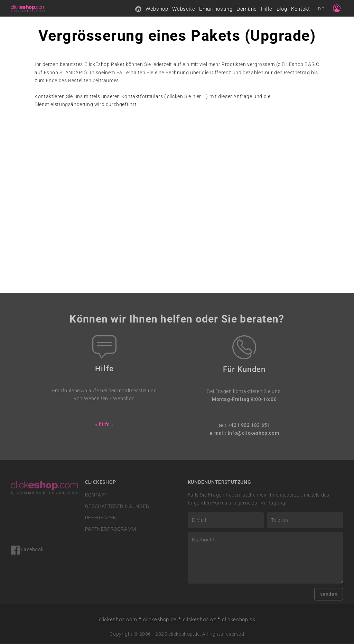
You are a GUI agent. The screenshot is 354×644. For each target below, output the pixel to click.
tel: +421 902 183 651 (244, 426)
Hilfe (267, 9)
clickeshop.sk (239, 620)
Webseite (184, 9)
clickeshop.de (160, 620)
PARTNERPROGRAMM (111, 530)
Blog (282, 9)
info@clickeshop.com (254, 434)
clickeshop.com (118, 620)
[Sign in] (337, 9)
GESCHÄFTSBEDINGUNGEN (117, 507)
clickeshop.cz (199, 620)
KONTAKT (96, 496)
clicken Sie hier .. (186, 97)
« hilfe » (104, 425)
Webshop (157, 9)
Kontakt (300, 9)
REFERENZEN (101, 518)
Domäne (247, 9)
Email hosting (216, 9)
